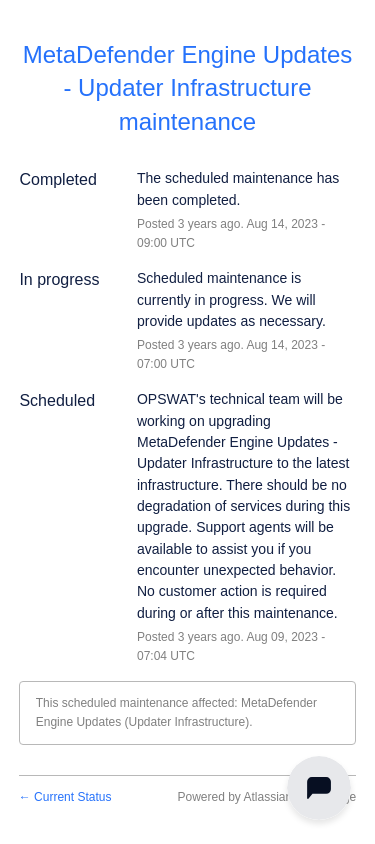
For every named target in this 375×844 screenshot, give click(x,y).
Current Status (65, 797)
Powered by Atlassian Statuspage (266, 797)
